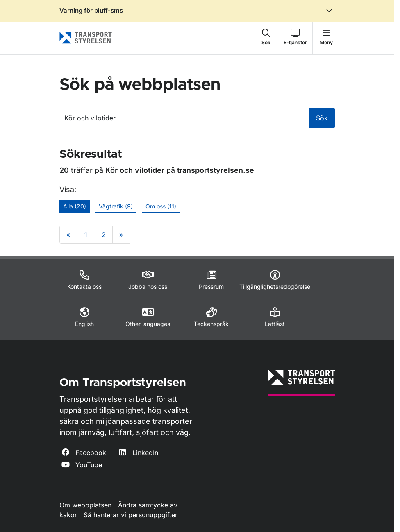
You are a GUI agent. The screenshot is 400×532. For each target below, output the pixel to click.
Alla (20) (75, 206)
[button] (266, 38)
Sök (322, 118)
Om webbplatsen (85, 505)
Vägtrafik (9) (116, 206)
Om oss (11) (161, 206)
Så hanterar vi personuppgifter (131, 515)
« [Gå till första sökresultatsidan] (68, 235)
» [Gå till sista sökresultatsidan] (121, 235)
